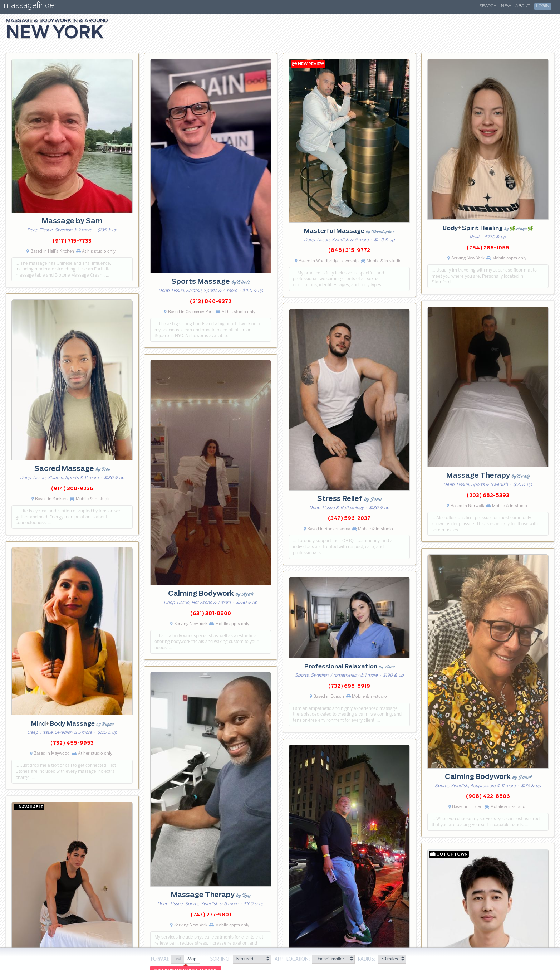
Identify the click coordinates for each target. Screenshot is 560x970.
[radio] (177, 959)
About (523, 6)
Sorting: (220, 959)
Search (488, 6)
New (506, 6)
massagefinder (30, 7)
